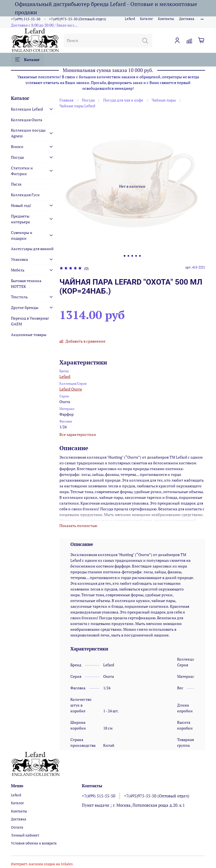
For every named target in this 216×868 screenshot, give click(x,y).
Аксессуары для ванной (32, 249)
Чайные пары (164, 100)
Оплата (17, 827)
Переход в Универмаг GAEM (30, 321)
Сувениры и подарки (22, 235)
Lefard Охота (71, 389)
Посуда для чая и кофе (123, 100)
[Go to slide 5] (140, 256)
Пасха (16, 184)
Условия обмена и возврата (34, 843)
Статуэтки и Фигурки (22, 171)
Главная (66, 100)
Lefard (130, 19)
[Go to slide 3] (132, 256)
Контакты (166, 19)
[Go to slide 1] (125, 256)
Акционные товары (29, 335)
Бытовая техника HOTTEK (26, 283)
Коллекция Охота (27, 120)
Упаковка (19, 259)
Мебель (18, 270)
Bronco (17, 147)
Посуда (88, 100)
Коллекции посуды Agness (28, 133)
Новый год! (21, 205)
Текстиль (19, 297)
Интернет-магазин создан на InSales (42, 864)
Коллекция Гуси (25, 195)
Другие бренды (25, 307)
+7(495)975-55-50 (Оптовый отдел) (77, 19)
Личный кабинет (25, 835)
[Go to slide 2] (128, 256)
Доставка (187, 19)
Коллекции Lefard (27, 109)
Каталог (146, 19)
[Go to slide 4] (136, 256)
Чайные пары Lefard (77, 106)
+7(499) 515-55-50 (26, 19)
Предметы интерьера (20, 219)
